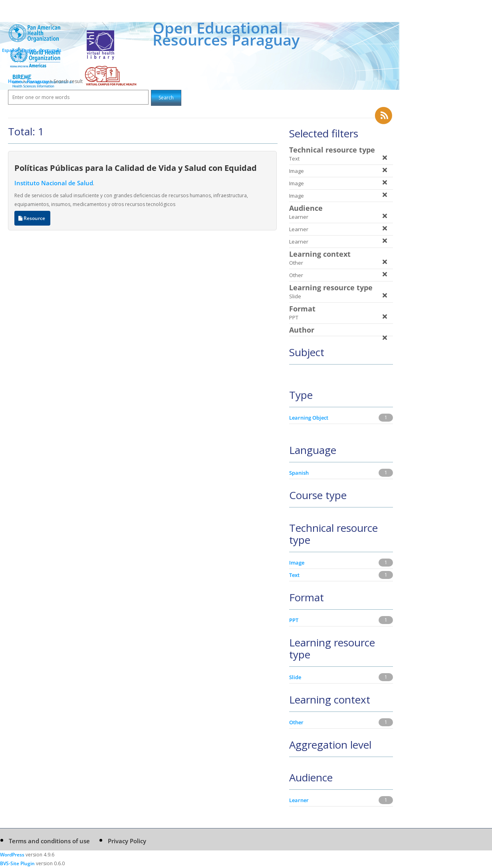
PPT (294, 620)
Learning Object (309, 418)
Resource (32, 218)
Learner (299, 800)
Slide (295, 677)
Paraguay (38, 81)
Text (294, 575)
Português (50, 50)
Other (296, 722)
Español (10, 50)
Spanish (299, 473)
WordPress (12, 855)
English (29, 50)
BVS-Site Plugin (17, 863)
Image (297, 563)
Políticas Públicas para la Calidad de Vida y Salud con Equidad (136, 168)
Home (15, 81)
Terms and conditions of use (49, 841)
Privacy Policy (127, 841)
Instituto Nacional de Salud (54, 183)
